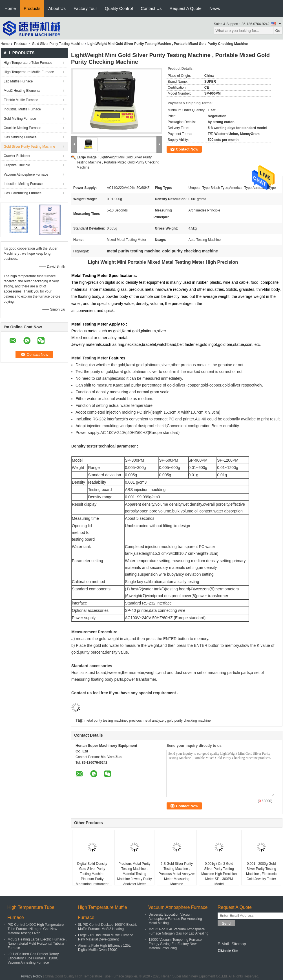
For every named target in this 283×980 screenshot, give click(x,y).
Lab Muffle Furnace (18, 81)
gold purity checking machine (189, 721)
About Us (57, 8)
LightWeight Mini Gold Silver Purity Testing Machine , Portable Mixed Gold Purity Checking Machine (118, 162)
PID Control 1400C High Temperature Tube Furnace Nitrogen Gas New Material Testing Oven (36, 929)
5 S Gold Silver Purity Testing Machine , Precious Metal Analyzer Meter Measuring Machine (177, 874)
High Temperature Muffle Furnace (29, 72)
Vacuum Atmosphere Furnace (26, 174)
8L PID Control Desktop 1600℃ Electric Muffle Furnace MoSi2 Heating (108, 927)
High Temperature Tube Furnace (28, 63)
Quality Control (119, 8)
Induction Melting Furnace (23, 184)
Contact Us (151, 8)
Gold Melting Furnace (20, 119)
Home (10, 8)
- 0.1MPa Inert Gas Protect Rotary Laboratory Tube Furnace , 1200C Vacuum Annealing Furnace (33, 958)
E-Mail (223, 944)
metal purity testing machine (106, 721)
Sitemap (239, 944)
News (215, 8)
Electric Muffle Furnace (21, 100)
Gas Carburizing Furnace (23, 193)
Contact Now (187, 149)
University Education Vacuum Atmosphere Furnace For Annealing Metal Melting (175, 919)
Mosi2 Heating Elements (22, 91)
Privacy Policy (32, 976)
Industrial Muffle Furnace (22, 109)
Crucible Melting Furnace (22, 128)
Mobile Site (228, 951)
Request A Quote (185, 8)
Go (278, 31)
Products (32, 8)
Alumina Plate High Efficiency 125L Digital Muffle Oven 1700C (104, 948)
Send (226, 923)
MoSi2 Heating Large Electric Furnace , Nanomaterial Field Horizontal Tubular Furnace (37, 944)
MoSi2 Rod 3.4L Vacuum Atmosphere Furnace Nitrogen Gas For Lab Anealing (178, 931)
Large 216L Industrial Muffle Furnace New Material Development (106, 937)
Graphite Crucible (17, 165)
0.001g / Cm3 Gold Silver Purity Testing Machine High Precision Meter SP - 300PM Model (219, 874)
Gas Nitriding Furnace (20, 137)
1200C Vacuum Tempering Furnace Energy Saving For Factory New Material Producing (175, 944)
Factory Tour (85, 8)
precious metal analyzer (147, 721)
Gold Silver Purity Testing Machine (58, 44)
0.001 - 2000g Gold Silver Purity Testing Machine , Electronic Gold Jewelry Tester (261, 871)
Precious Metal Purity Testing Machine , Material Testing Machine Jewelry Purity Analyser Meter (134, 874)
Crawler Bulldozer (17, 156)
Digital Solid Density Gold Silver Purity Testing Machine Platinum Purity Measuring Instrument (92, 874)
